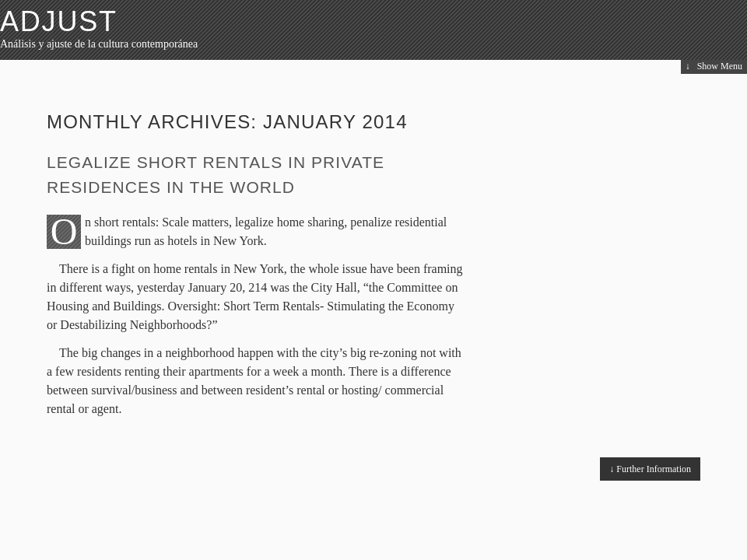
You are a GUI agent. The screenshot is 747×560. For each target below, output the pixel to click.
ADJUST (59, 21)
